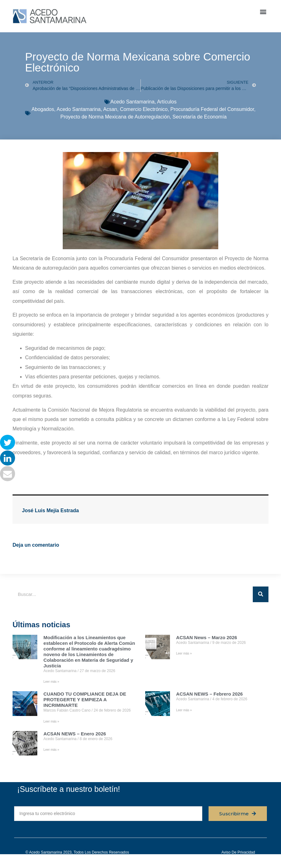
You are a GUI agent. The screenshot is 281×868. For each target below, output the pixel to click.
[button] (263, 11)
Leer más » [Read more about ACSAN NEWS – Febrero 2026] (184, 710)
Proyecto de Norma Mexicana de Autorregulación (115, 117)
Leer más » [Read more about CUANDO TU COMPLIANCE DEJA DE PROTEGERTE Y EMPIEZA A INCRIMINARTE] (51, 721)
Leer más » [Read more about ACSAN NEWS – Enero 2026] (51, 750)
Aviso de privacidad (238, 852)
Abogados (43, 109)
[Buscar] (261, 594)
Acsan (110, 109)
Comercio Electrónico (144, 109)
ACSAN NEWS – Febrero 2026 (210, 694)
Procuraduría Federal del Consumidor (212, 109)
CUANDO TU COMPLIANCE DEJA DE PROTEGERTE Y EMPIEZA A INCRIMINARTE (85, 700)
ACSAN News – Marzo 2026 (207, 637)
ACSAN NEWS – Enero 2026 (75, 734)
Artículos (167, 102)
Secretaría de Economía (200, 117)
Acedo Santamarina (133, 102)
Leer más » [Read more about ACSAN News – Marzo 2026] (184, 653)
